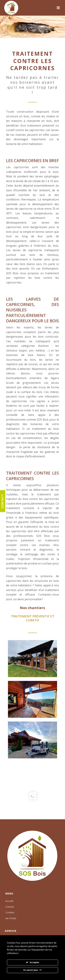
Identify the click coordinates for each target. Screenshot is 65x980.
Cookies (10, 912)
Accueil (9, 901)
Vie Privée (11, 918)
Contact (10, 907)
